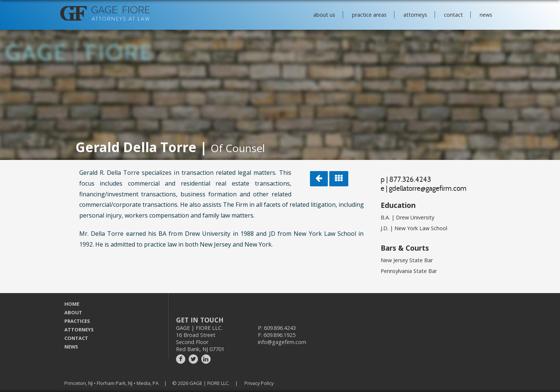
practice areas (369, 15)
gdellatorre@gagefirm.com (428, 188)
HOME (72, 304)
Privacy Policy (259, 383)
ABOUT (73, 312)
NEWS (71, 347)
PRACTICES (77, 321)
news (486, 15)
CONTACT (76, 338)
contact (453, 15)
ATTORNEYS (79, 330)
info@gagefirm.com (282, 342)
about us (324, 15)
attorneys (415, 15)
